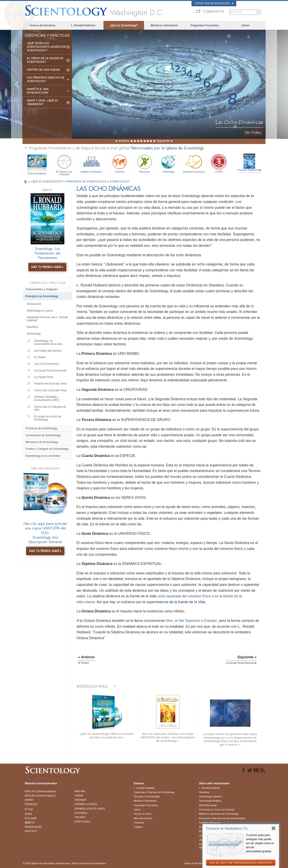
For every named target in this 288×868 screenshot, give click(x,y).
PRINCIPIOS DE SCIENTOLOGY (87, 181)
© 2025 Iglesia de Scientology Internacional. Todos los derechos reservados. (64, 863)
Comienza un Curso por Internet (217, 810)
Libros (245, 25)
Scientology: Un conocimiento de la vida (48, 342)
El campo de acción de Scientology (48, 418)
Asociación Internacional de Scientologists (222, 818)
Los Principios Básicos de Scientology (46, 79)
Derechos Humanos (194, 163)
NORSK (79, 796)
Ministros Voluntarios (164, 25)
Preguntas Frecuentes (205, 25)
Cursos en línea (142, 814)
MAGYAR (80, 791)
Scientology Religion (210, 801)
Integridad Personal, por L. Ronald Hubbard (47, 319)
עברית (29, 809)
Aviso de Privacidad (195, 863)
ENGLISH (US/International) (40, 791)
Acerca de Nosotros (43, 25)
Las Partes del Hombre (48, 351)
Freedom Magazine (249, 171)
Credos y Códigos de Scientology (47, 449)
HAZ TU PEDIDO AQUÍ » (47, 267)
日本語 (28, 814)
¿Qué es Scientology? (124, 25)
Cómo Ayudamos (37, 173)
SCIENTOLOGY (120, 181)
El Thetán (40, 357)
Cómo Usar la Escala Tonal (50, 390)
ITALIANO (80, 817)
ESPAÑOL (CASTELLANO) (90, 809)
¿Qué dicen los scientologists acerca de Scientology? (47, 47)
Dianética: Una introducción (38, 91)
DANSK (29, 800)
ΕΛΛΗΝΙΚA (81, 813)
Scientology (34, 334)
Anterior (124, 141)
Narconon (145, 163)
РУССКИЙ (31, 818)
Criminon (120, 163)
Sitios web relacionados (214, 3)
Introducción (34, 304)
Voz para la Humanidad (146, 796)
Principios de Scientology (42, 296)
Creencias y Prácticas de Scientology (154, 792)
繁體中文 (30, 823)
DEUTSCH (31, 831)
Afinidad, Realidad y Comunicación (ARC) (47, 398)
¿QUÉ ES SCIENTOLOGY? (48, 181)
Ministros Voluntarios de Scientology (219, 814)
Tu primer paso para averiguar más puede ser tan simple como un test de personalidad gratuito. (260, 843)
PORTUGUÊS (82, 822)
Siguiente (163, 141)
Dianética (32, 327)
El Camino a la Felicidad (64, 164)
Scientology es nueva (40, 311)
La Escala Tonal (44, 377)
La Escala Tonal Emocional (50, 371)
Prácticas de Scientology (41, 428)
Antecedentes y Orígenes (42, 289)
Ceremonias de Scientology (43, 435)
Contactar (139, 823)
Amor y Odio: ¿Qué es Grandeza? (43, 102)
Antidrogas (169, 163)
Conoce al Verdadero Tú (227, 829)
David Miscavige (208, 805)
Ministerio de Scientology (42, 442)
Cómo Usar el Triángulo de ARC (50, 408)
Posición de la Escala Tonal (50, 384)
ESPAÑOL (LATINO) (86, 804)
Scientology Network (210, 796)
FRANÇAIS (31, 804)
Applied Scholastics (91, 163)
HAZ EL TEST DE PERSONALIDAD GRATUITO (241, 863)
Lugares (138, 827)
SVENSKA (81, 800)
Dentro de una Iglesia (43, 70)
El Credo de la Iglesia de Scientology (45, 60)
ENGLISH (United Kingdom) (40, 796)
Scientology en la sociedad (43, 456)
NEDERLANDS (33, 827)
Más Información (143, 818)
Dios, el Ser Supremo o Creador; (192, 621)
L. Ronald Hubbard (83, 25)
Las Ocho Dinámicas (46, 364)
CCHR (219, 163)
